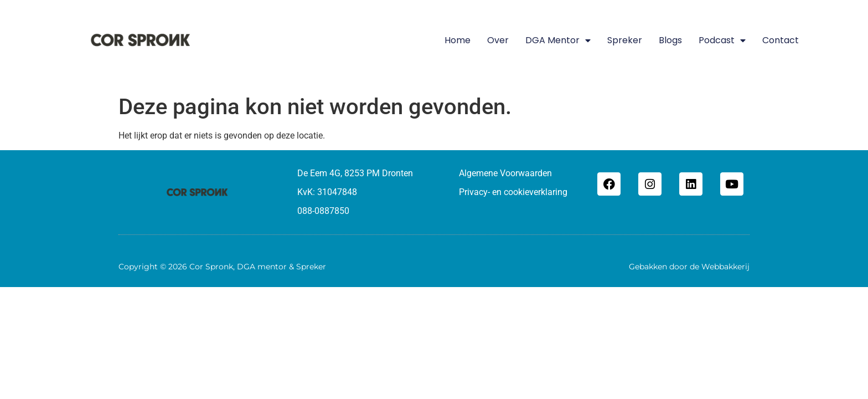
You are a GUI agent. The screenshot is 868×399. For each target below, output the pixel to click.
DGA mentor (558, 40)
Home (458, 40)
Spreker (625, 40)
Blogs (670, 40)
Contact (781, 40)
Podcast (722, 40)
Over (498, 40)
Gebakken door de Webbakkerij (689, 267)
